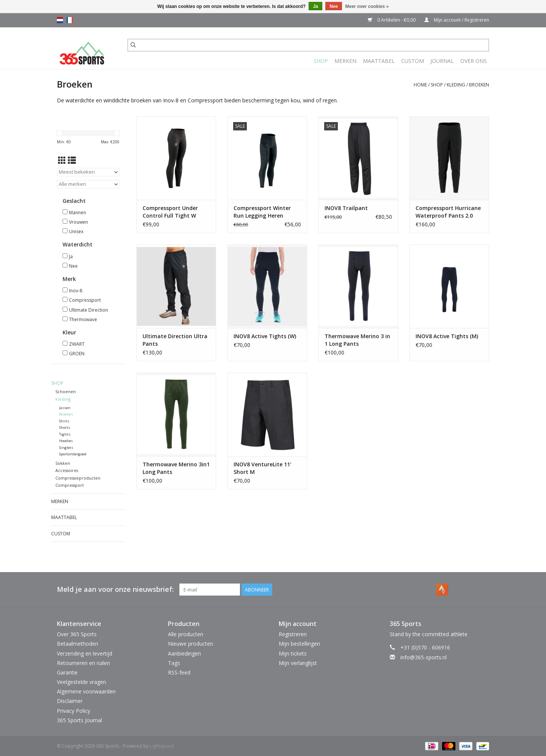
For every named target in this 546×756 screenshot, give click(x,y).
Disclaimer (70, 701)
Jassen (65, 408)
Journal (442, 61)
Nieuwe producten (191, 644)
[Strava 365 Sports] (442, 590)
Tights (65, 434)
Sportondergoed (73, 454)
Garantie (67, 672)
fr (70, 20)
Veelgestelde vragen (82, 682)
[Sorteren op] (88, 172)
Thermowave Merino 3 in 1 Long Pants (357, 340)
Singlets (66, 448)
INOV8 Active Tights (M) (447, 336)
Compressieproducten (78, 478)
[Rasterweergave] (62, 160)
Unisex (76, 231)
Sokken (63, 463)
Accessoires (67, 470)
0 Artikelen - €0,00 (392, 20)
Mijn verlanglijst (298, 663)
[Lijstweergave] (72, 160)
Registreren (293, 634)
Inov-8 (76, 291)
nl (60, 20)
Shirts (64, 421)
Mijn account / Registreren (457, 20)
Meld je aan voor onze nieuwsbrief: (115, 589)
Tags (174, 663)
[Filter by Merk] (88, 184)
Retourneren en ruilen (83, 663)
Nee (73, 266)
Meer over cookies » (367, 6)
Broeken (479, 85)
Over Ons (474, 61)
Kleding (456, 85)
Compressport (85, 300)
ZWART (77, 344)
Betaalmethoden (78, 644)
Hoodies (66, 441)
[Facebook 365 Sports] (456, 590)
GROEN (77, 354)
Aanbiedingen (184, 653)
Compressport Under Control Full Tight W (170, 212)
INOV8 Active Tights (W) (265, 336)
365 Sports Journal (79, 720)
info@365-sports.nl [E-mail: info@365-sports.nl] (424, 657)
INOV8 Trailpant (346, 208)
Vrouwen (78, 222)
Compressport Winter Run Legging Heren (262, 212)
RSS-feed (179, 672)
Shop (321, 61)
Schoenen (66, 391)
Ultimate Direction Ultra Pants (175, 340)
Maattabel (379, 61)
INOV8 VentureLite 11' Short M (262, 468)
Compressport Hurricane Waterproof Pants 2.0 (448, 212)
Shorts (65, 427)
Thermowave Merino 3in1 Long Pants (176, 468)
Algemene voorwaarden (86, 691)
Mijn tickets (293, 653)
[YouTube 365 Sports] (469, 590)
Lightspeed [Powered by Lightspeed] (162, 746)
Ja (71, 256)
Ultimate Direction (89, 310)
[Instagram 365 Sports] (483, 590)
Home (420, 85)
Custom (413, 61)
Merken (345, 61)
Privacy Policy (74, 711)
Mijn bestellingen (299, 644)
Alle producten (186, 634)
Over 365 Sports (77, 634)
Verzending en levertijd (85, 653)
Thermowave (83, 319)
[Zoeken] (308, 45)
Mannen (78, 213)
